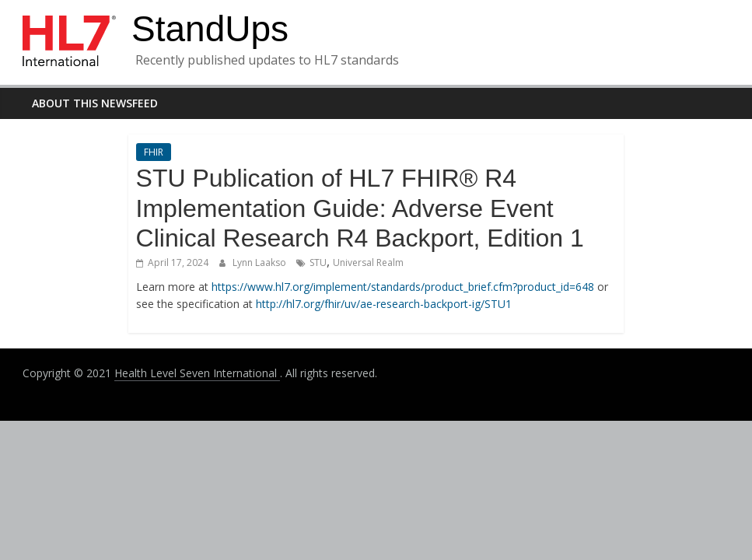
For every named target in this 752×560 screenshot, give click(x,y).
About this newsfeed (95, 103)
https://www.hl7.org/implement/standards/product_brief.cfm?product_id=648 (403, 287)
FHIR (154, 152)
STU (318, 262)
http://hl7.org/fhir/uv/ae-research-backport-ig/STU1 (384, 304)
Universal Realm (368, 262)
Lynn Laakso (261, 262)
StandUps (210, 29)
